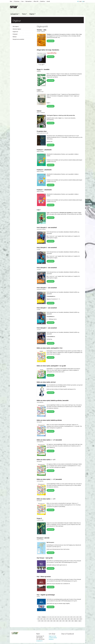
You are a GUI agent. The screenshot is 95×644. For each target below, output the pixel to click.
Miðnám (15, 36)
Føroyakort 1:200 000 (43, 538)
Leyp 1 (39, 209)
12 (77, 617)
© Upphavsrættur (53, 637)
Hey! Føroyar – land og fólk (45, 558)
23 (66, 619)
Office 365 (36, 1)
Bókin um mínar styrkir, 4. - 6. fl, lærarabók (49, 440)
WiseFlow (43, 1)
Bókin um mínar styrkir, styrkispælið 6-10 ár (50, 348)
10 (71, 617)
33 (51, 621)
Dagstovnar (15, 31)
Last (80, 621)
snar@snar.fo (39, 641)
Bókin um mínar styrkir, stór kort (46, 382)
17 (47, 619)
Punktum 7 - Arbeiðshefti (44, 189)
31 (45, 621)
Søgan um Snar (52, 636)
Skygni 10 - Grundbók (43, 69)
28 (81, 619)
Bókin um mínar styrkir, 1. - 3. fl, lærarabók (49, 479)
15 (41, 619)
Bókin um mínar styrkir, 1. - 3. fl (46, 499)
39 (69, 621)
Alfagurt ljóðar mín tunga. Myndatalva (48, 50)
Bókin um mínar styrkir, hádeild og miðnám (49, 420)
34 (54, 621)
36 (60, 621)
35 (57, 621)
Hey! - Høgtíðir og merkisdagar (46, 594)
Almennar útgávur (17, 29)
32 (48, 621)
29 (39, 621)
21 (60, 619)
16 (44, 619)
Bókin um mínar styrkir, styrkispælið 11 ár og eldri (51, 365)
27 (78, 619)
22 (63, 619)
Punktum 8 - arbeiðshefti (44, 169)
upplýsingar (51, 41)
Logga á (80, 1)
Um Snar (52, 633)
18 (50, 619)
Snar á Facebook (68, 633)
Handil (48, 1)
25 (72, 619)
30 (42, 621)
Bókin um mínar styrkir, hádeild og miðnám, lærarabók (53, 400)
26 (75, 619)
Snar (22, 1)
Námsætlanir (29, 1)
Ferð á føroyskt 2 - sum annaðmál (47, 227)
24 (69, 619)
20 (57, 619)
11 (74, 617)
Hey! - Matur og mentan (44, 576)
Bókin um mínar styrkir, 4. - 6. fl (46, 459)
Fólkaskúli (15, 34)
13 (80, 617)
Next (76, 621)
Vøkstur (39, 111)
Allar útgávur (16, 26)
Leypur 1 (39, 90)
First (39, 617)
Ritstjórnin (51, 639)
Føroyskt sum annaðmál (18, 39)
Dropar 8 (39, 518)
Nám (11, 1)
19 (54, 619)
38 (66, 621)
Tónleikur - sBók (42, 30)
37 (63, 621)
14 (38, 619)
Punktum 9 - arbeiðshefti (44, 149)
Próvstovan (17, 1)
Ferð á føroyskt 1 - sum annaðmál (47, 287)
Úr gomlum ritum (42, 131)
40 (73, 621)
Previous (44, 617)
